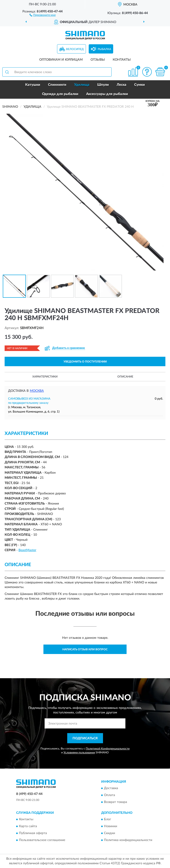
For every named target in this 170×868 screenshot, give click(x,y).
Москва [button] (37, 391)
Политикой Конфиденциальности (108, 749)
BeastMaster (27, 550)
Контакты (122, 60)
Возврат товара (115, 802)
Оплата (109, 795)
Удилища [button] (82, 85)
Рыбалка (104, 49)
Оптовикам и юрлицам (61, 60)
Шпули (103, 85)
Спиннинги (57, 85)
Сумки (140, 85)
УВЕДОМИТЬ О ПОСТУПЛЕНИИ (85, 362)
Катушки (33, 85)
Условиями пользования (79, 752)
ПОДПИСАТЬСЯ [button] (85, 738)
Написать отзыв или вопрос (85, 649)
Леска (121, 85)
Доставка (111, 788)
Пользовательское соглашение (42, 840)
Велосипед (75, 49)
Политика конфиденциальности (128, 840)
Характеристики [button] (45, 377)
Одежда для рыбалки (60, 94)
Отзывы (98, 60)
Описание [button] (125, 377)
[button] (43, 15)
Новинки (111, 826)
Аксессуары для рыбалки (107, 94)
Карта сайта (28, 826)
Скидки (109, 833)
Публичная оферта (33, 833)
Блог (108, 820)
